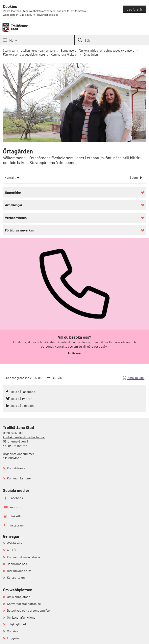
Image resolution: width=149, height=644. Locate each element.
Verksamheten (16, 218)
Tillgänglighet (17, 624)
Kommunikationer (19, 478)
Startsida (9, 50)
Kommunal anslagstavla (23, 557)
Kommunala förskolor (64, 54)
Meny (10, 40)
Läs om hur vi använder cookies (39, 15)
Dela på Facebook (23, 392)
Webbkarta (14, 543)
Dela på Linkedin (22, 405)
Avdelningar (14, 205)
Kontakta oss (16, 468)
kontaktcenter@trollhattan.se (24, 437)
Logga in (13, 638)
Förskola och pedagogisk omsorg (24, 54)
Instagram (17, 525)
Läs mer (76, 353)
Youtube (15, 507)
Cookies (13, 631)
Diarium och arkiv (19, 571)
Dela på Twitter (21, 399)
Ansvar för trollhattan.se (24, 604)
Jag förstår (135, 9)
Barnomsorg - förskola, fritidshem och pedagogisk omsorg (98, 50)
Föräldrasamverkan (20, 230)
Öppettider (13, 192)
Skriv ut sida (136, 377)
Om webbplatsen (19, 597)
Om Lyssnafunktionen (22, 617)
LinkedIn (16, 516)
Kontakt (10, 177)
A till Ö (11, 550)
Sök (84, 40)
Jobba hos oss (17, 564)
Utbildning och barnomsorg (38, 50)
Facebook (16, 498)
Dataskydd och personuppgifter (29, 610)
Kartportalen (16, 577)
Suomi (134, 178)
